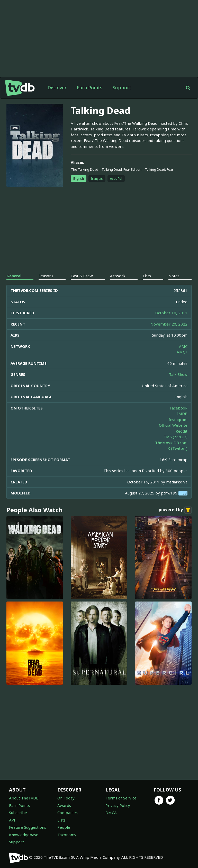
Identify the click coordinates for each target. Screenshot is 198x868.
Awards (64, 805)
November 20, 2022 (169, 324)
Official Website (173, 425)
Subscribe (18, 813)
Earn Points (90, 88)
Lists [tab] (147, 276)
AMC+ (182, 352)
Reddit (182, 431)
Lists (61, 820)
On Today (66, 798)
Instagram (178, 419)
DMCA (111, 813)
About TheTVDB (24, 798)
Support (122, 88)
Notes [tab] (174, 276)
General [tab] (14, 276)
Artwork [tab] (118, 276)
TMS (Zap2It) (175, 437)
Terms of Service (121, 798)
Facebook (179, 408)
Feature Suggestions (28, 827)
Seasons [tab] (46, 276)
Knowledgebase (24, 835)
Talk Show (178, 374)
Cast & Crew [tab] (82, 276)
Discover (57, 88)
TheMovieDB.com (171, 443)
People (64, 827)
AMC (183, 346)
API (12, 820)
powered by (175, 510)
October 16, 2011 (171, 313)
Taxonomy (67, 835)
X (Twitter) (178, 448)
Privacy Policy (118, 805)
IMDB (182, 414)
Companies (67, 813)
